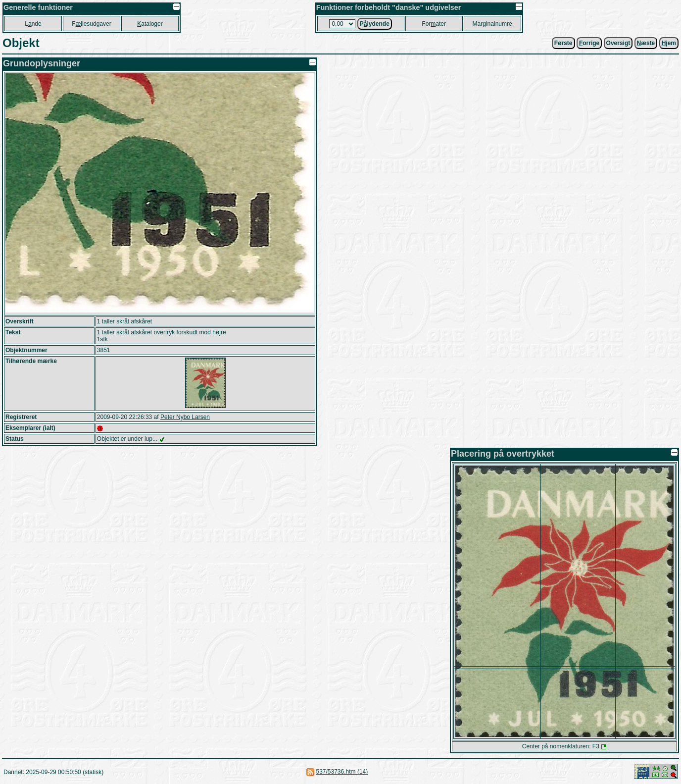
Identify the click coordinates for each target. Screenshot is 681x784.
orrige (589, 43)
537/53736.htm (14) (342, 772)
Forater (434, 24)
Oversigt (618, 43)
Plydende (375, 24)
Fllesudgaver (91, 24)
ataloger (150, 24)
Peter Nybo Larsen (185, 417)
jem (669, 43)
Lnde (33, 24)
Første (563, 43)
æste (646, 43)
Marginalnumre (492, 24)
